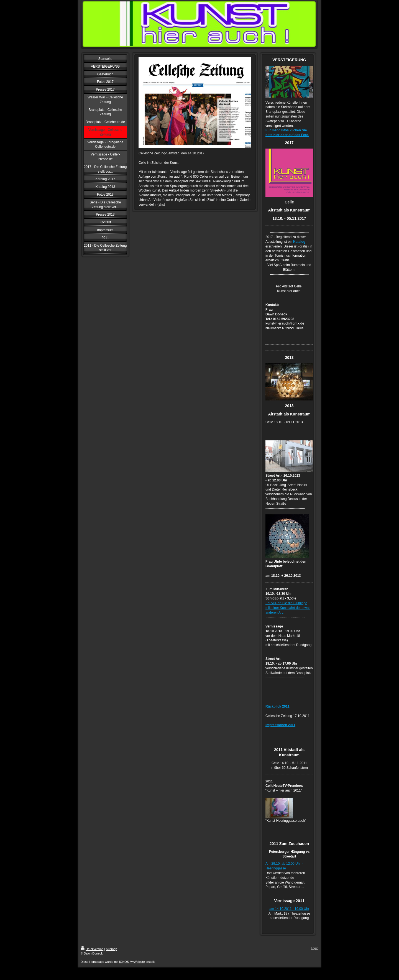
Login (315, 948)
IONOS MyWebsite (132, 962)
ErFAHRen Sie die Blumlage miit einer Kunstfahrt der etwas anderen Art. (288, 608)
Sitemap (111, 949)
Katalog (299, 242)
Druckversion (92, 949)
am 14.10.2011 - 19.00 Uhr (289, 909)
